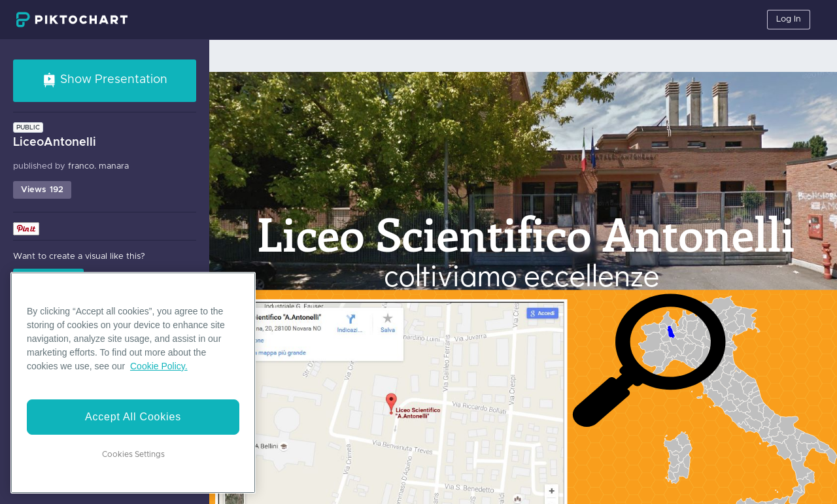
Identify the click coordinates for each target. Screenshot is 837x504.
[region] (133, 383)
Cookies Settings (133, 454)
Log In (789, 19)
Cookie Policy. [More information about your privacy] (159, 366)
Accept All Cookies (133, 417)
